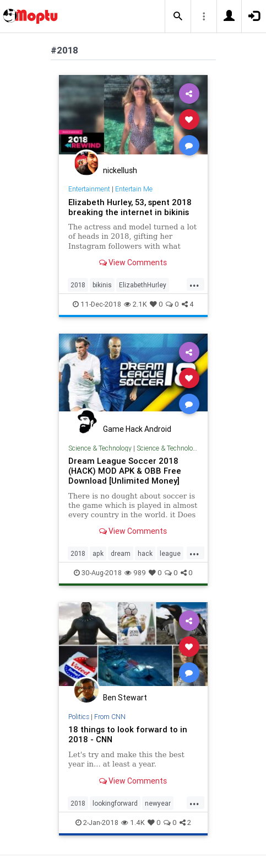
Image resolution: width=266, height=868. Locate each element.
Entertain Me (134, 189)
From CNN (110, 717)
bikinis (102, 285)
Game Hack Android (137, 429)
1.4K (133, 823)
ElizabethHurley (143, 285)
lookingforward (115, 803)
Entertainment (89, 189)
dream (121, 553)
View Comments (133, 262)
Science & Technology (100, 448)
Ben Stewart (125, 698)
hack (145, 553)
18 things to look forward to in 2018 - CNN (128, 734)
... (194, 284)
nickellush (120, 170)
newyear (158, 803)
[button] (178, 17)
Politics (79, 717)
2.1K (135, 304)
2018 (78, 285)
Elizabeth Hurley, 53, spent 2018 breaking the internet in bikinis (130, 207)
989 (135, 573)
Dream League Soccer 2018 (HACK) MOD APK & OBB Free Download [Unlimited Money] (125, 471)
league (170, 553)
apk (98, 553)
